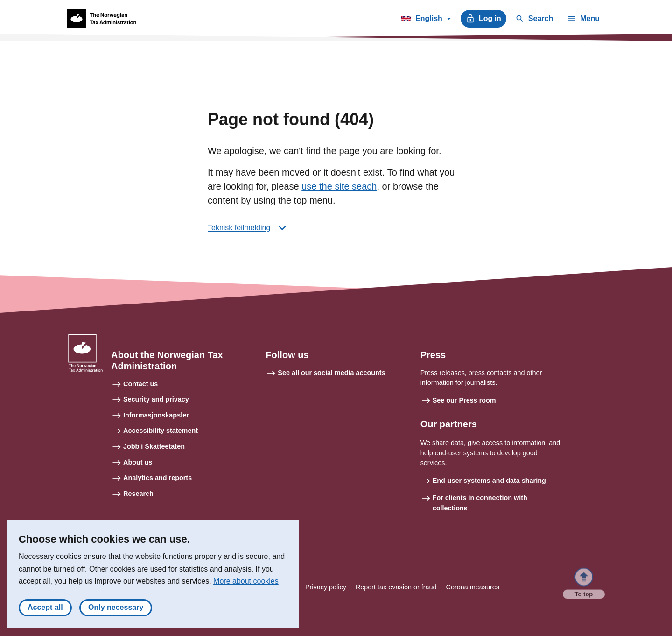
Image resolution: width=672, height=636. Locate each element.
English (426, 20)
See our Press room (464, 400)
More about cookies (246, 582)
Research (138, 494)
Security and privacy (156, 399)
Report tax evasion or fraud (396, 587)
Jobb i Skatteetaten (154, 446)
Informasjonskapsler (156, 415)
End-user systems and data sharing (489, 481)
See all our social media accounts (331, 373)
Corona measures (473, 587)
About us (138, 462)
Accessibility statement (161, 431)
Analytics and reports (157, 478)
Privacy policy (326, 587)
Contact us (140, 384)
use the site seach (339, 186)
